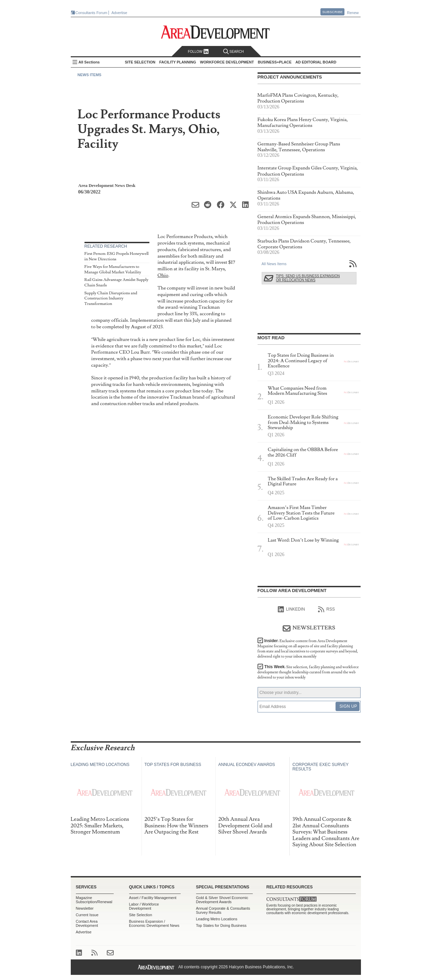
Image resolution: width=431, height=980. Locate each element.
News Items (90, 75)
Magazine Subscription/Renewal (94, 900)
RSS (326, 610)
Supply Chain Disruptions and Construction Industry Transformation (111, 298)
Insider (308, 649)
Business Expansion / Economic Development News (154, 923)
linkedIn (291, 610)
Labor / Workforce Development (144, 906)
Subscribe (332, 12)
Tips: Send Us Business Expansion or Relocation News (308, 278)
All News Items (274, 264)
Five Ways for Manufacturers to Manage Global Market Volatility (113, 269)
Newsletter (85, 908)
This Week (308, 672)
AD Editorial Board (316, 62)
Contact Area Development (87, 923)
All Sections (89, 62)
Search (234, 52)
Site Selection (141, 915)
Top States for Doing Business (221, 925)
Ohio (163, 275)
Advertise (120, 13)
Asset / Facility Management (153, 898)
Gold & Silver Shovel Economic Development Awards (222, 900)
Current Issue (87, 915)
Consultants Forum (92, 13)
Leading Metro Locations (217, 919)
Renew (353, 13)
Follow (198, 52)
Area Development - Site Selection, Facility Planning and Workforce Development (215, 32)
